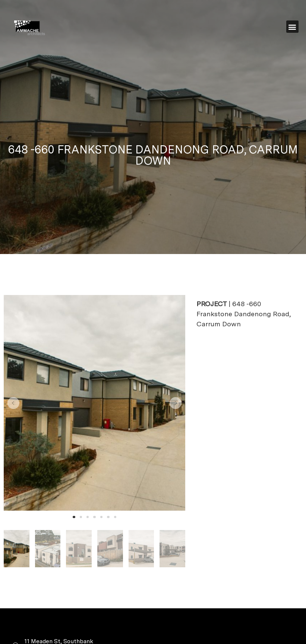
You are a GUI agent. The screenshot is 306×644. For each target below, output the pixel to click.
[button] (292, 27)
